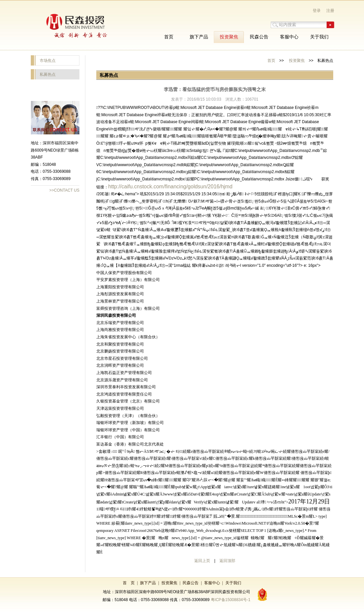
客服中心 (212, 583)
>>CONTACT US (64, 190)
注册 (330, 11)
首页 (271, 61)
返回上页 (202, 561)
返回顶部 (227, 561)
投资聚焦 (297, 61)
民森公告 (191, 583)
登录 (317, 11)
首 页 (129, 583)
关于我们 (233, 583)
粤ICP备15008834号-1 (231, 600)
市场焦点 (48, 61)
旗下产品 (148, 583)
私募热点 (48, 74)
